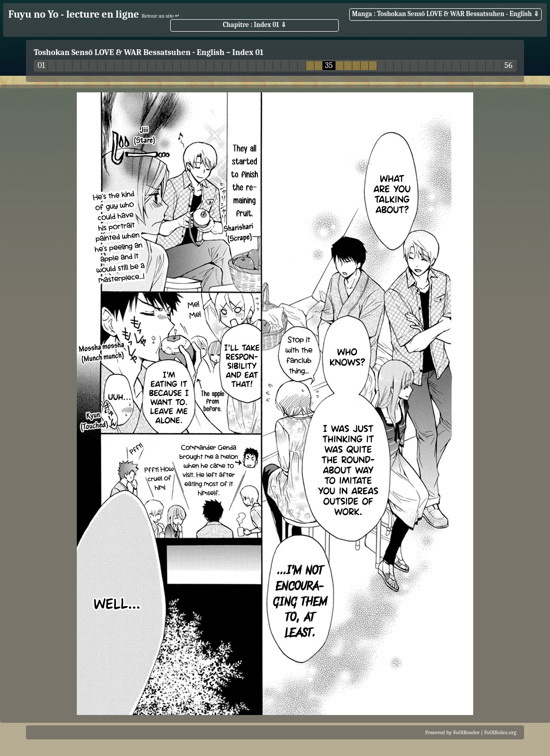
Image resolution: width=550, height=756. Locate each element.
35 (329, 66)
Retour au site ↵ (161, 16)
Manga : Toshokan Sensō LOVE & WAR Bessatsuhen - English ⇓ (445, 14)
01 (41, 66)
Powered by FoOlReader (452, 732)
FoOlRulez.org (500, 732)
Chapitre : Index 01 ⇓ (254, 25)
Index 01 (248, 52)
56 (508, 66)
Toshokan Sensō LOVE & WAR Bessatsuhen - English (129, 52)
